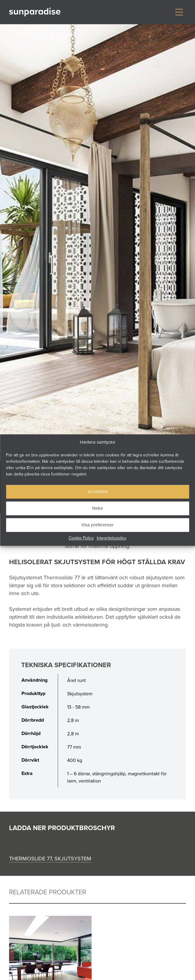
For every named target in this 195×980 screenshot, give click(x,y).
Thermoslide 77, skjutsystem (50, 858)
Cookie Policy (81, 538)
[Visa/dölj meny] (179, 12)
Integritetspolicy (112, 538)
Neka (97, 508)
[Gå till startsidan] (35, 12)
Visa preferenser (97, 525)
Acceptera (98, 491)
